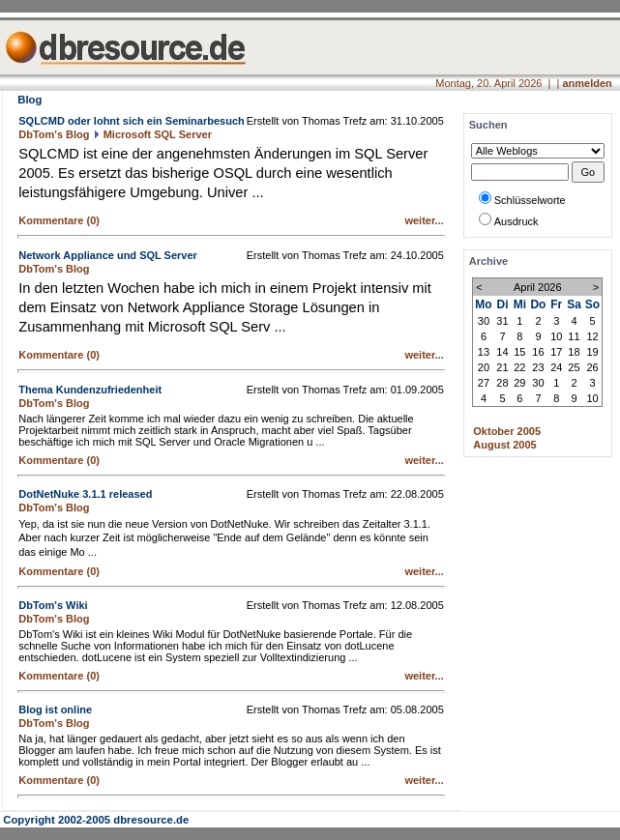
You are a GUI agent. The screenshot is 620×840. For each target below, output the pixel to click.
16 (538, 352)
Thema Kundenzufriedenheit (90, 390)
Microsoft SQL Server (158, 134)
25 (574, 367)
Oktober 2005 (507, 431)
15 (519, 352)
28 (502, 383)
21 (502, 367)
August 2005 (504, 445)
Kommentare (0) (59, 220)
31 (502, 321)
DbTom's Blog (54, 134)
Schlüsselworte (530, 200)
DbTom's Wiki (53, 605)
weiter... (424, 220)
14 (502, 352)
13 (484, 352)
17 (556, 352)
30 (484, 321)
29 (519, 383)
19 (592, 352)
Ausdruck (517, 221)
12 (592, 336)
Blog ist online (55, 710)
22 (519, 367)
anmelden (587, 83)
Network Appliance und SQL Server (108, 255)
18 (574, 352)
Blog (30, 100)
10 (556, 336)
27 (484, 383)
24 (556, 367)
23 (538, 367)
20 (484, 367)
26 (592, 367)
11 (574, 336)
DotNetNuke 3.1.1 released (85, 494)
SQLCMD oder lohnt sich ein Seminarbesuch (131, 121)
